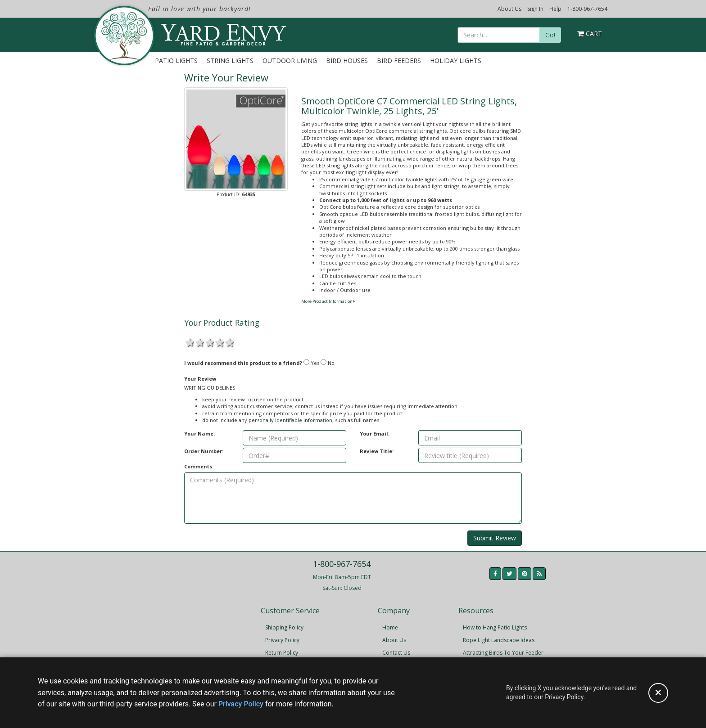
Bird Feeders (399, 61)
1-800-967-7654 (587, 9)
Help (555, 9)
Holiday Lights (456, 61)
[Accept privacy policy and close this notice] (658, 693)
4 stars (219, 342)
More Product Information (328, 301)
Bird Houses (347, 61)
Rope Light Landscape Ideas (499, 640)
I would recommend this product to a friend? (243, 363)
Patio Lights (176, 61)
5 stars (229, 342)
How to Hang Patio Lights (495, 627)
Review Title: (377, 451)
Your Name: (199, 434)
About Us (509, 9)
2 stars (199, 342)
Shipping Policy (284, 627)
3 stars (209, 342)
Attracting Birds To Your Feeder (503, 653)
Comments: (199, 466)
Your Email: (375, 434)
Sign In (535, 9)
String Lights (230, 61)
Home (390, 627)
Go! (550, 35)
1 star (189, 342)
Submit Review (495, 538)
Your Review (200, 379)
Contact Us (396, 653)
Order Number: (204, 451)
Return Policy (282, 653)
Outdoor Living (290, 61)
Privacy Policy (282, 640)
